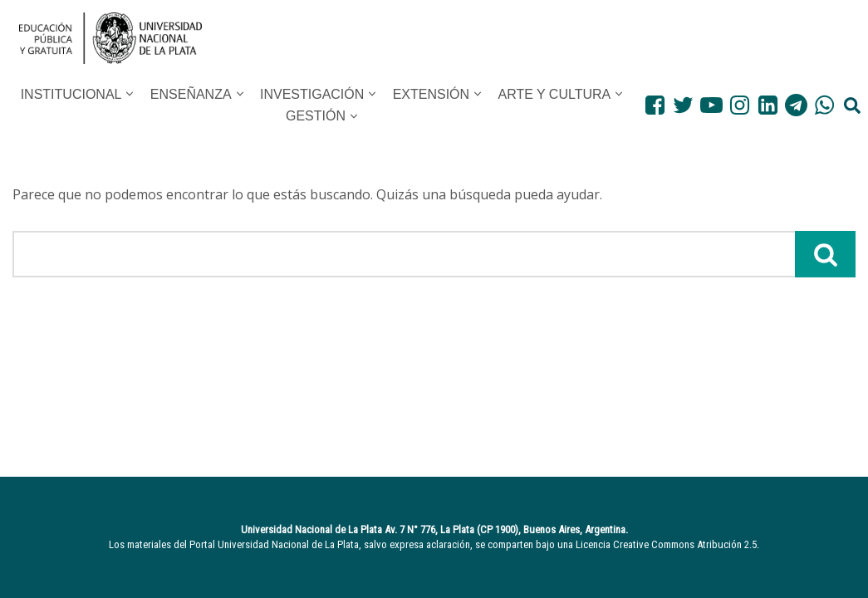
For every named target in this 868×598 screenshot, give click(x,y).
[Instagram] (740, 105)
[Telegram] (796, 105)
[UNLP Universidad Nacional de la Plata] (110, 38)
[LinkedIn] (768, 105)
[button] (130, 94)
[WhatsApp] (824, 105)
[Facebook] (655, 105)
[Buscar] (404, 254)
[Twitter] (683, 105)
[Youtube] (711, 105)
